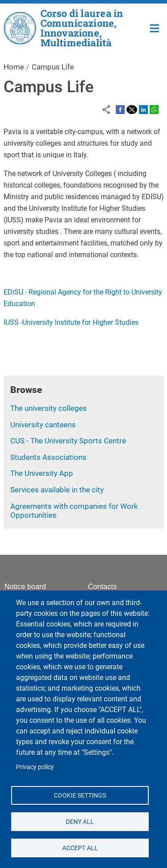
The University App (42, 473)
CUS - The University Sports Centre (68, 441)
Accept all (80, 848)
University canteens (43, 425)
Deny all (80, 821)
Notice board (25, 587)
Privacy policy (35, 767)
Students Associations (48, 457)
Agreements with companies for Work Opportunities (74, 511)
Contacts (103, 587)
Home (155, 27)
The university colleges (49, 408)
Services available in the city (57, 490)
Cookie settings (80, 795)
